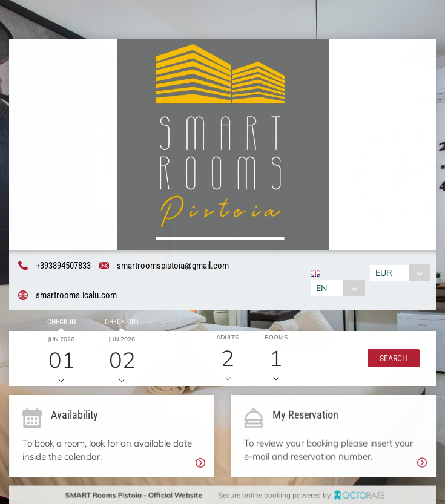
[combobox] (337, 288)
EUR (384, 273)
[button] (392, 359)
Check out (120, 323)
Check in (60, 323)
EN (321, 288)
